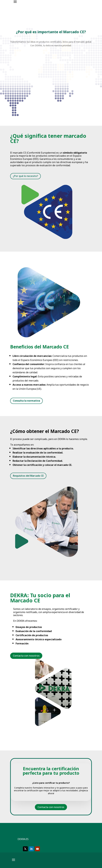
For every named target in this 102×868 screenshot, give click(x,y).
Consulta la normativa (26, 401)
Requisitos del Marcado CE (28, 476)
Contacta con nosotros (51, 807)
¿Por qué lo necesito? (25, 176)
